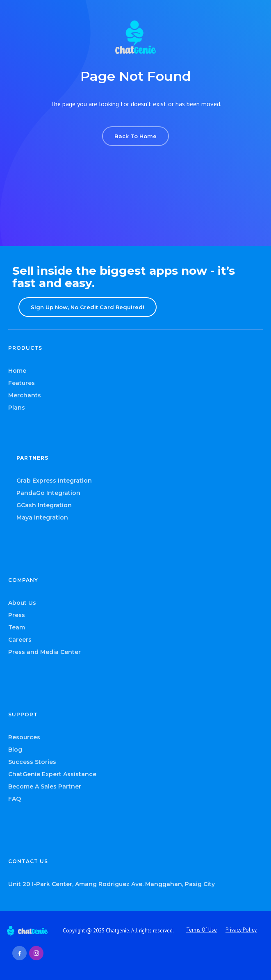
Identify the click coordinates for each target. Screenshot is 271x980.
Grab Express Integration (54, 481)
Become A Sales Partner (45, 786)
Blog (15, 750)
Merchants (25, 395)
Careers (20, 640)
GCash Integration (44, 505)
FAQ (15, 799)
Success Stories (32, 762)
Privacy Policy (241, 930)
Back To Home (135, 136)
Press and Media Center (44, 652)
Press (17, 615)
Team (17, 627)
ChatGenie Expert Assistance (52, 774)
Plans (17, 408)
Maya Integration (42, 517)
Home (17, 371)
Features (22, 383)
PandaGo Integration (48, 493)
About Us (22, 603)
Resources (24, 737)
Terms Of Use (202, 930)
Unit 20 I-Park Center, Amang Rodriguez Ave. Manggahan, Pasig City (112, 884)
